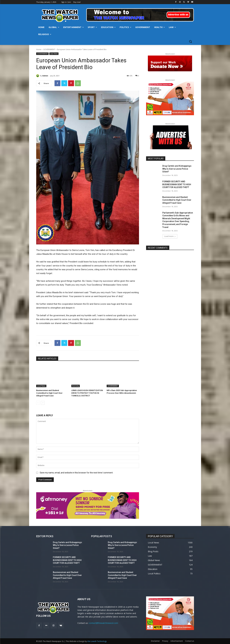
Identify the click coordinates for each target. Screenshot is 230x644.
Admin (45, 76)
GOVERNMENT (49, 49)
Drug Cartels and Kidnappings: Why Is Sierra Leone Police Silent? (177, 169)
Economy (76, 386)
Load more (170, 236)
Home (39, 49)
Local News (54, 54)
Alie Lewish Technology (97, 641)
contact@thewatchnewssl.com (103, 623)
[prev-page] (38, 403)
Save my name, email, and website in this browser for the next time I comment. (76, 473)
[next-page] (43, 403)
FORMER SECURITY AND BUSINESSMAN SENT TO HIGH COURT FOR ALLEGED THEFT (177, 184)
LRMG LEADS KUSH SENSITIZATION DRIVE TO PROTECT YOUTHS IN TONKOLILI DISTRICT (87, 393)
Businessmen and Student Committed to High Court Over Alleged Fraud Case (49, 393)
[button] (190, 41)
